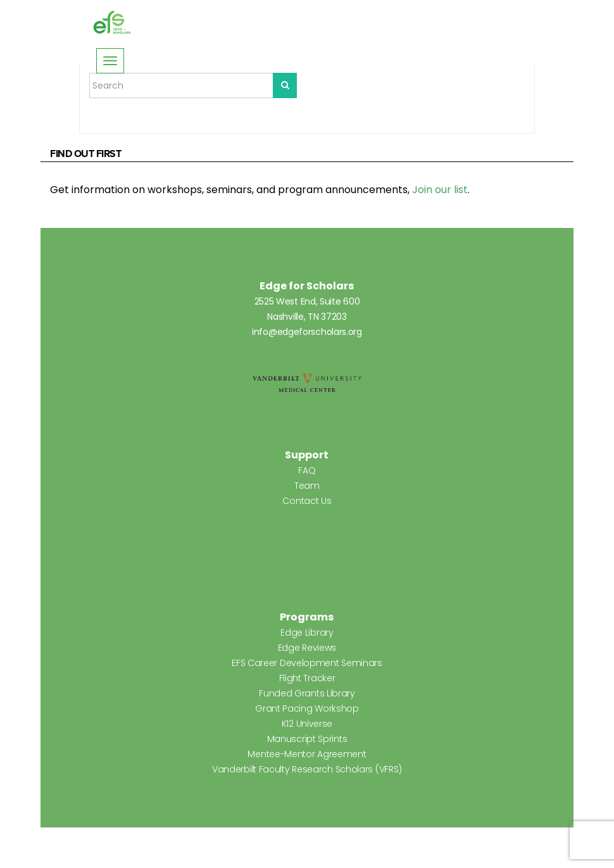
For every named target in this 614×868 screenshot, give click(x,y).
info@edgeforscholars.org (307, 332)
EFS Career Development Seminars (307, 663)
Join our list (440, 190)
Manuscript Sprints (307, 739)
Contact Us (307, 501)
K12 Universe (307, 724)
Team (307, 486)
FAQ (307, 470)
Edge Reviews (307, 648)
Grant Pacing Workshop (307, 708)
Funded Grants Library (307, 693)
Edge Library (307, 632)
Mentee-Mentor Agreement (307, 754)
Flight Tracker (307, 678)
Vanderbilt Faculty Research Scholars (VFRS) (307, 769)
